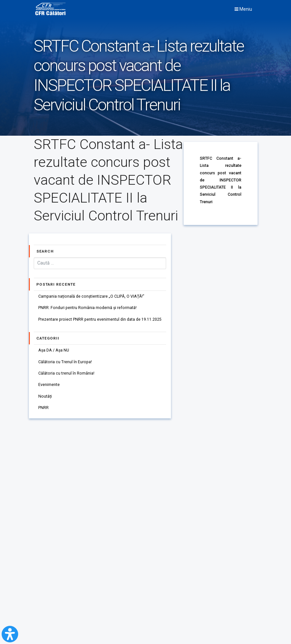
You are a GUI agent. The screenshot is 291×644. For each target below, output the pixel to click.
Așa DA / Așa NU (54, 351)
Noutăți (45, 398)
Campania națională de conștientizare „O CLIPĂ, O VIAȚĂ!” (92, 297)
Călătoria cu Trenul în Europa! (65, 363)
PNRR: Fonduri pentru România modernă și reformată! (88, 308)
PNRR (43, 409)
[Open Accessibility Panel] (10, 634)
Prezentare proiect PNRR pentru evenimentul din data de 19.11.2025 (100, 320)
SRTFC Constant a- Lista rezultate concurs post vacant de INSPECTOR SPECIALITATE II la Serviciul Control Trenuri (220, 179)
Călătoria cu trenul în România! (66, 374)
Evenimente (49, 386)
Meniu (243, 9)
